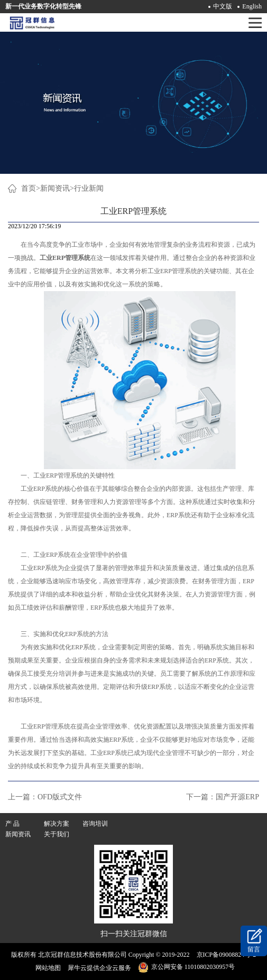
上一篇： (45, 797)
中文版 (223, 6)
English (252, 6)
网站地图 (47, 968)
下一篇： (223, 797)
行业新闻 (89, 188)
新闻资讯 (55, 188)
